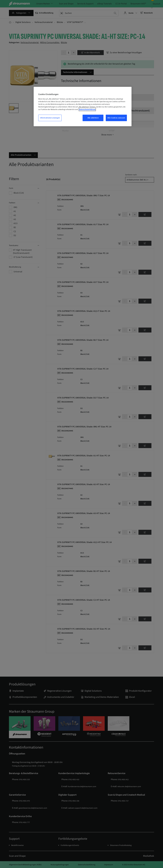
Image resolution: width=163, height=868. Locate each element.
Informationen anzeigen (50, 118)
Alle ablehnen (93, 118)
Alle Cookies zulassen (116, 118)
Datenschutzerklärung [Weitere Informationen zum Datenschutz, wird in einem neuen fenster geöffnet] (87, 109)
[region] (83, 107)
